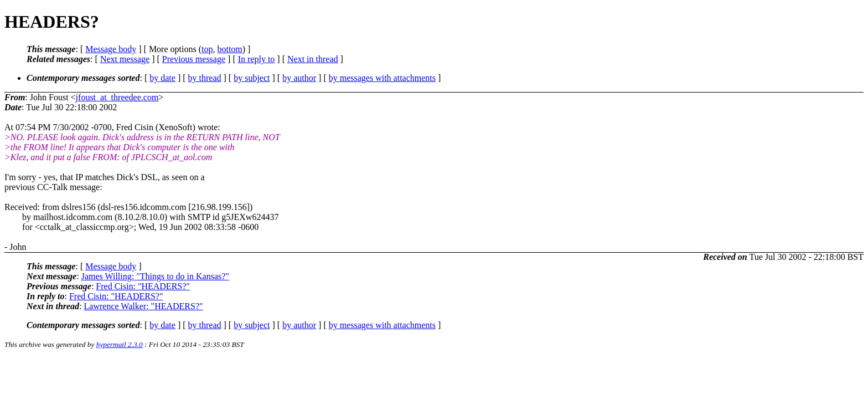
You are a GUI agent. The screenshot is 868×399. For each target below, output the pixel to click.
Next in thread (313, 59)
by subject (252, 78)
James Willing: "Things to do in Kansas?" (155, 276)
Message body (111, 49)
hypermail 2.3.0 (120, 344)
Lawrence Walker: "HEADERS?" (144, 306)
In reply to (257, 59)
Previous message (194, 59)
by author (299, 78)
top (207, 49)
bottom (229, 49)
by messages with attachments (382, 78)
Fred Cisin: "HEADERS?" (143, 286)
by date (162, 78)
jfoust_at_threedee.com (117, 97)
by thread (205, 78)
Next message (125, 59)
